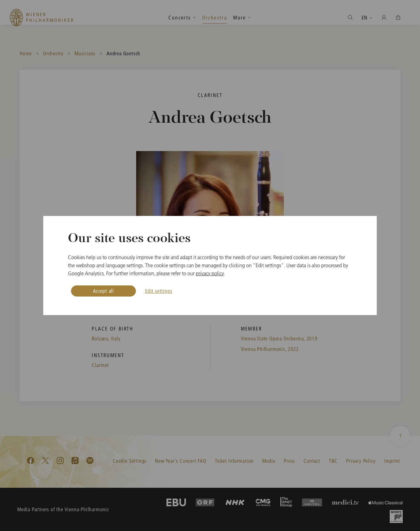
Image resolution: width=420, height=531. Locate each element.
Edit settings (159, 291)
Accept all (103, 291)
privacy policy (210, 273)
